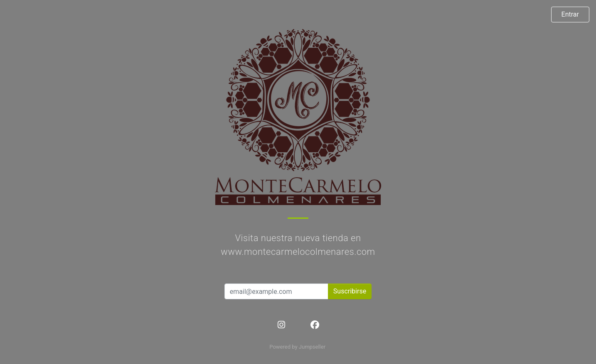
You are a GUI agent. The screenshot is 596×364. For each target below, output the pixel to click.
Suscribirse (350, 291)
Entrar (570, 14)
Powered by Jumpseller (297, 347)
